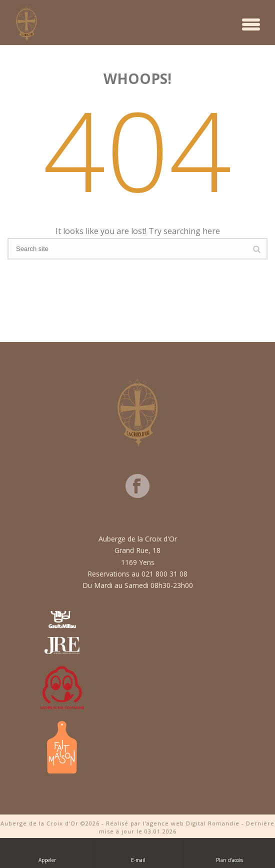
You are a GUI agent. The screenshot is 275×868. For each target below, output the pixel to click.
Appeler (47, 853)
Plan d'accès (229, 853)
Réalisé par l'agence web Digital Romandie (173, 823)
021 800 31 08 (164, 574)
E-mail (139, 853)
